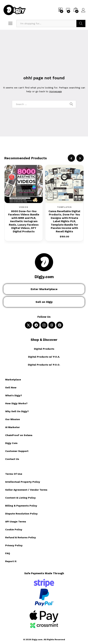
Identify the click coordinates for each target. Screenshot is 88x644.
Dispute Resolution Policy (21, 514)
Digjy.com (44, 277)
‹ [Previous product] (71, 158)
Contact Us (12, 459)
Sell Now (11, 387)
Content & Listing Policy (20, 498)
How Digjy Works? (16, 403)
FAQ (8, 553)
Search (81, 23)
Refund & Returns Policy (21, 537)
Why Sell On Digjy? (17, 411)
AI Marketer (12, 427)
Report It (11, 561)
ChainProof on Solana (19, 435)
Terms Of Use (14, 474)
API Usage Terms (16, 522)
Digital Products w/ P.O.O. (44, 365)
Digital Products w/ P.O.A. (44, 357)
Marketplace (13, 380)
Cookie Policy (14, 529)
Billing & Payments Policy (21, 506)
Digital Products (44, 349)
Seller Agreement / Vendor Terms (26, 490)
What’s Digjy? (14, 395)
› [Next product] (80, 158)
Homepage (56, 91)
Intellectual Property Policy (23, 482)
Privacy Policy (14, 545)
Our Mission (13, 419)
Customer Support (17, 451)
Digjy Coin (11, 443)
